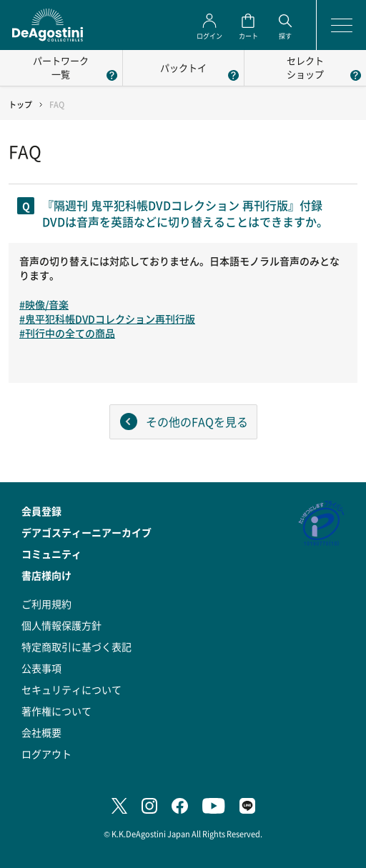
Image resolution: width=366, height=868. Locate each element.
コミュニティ (51, 554)
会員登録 (41, 511)
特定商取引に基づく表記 (76, 647)
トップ (20, 105)
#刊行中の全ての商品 (67, 333)
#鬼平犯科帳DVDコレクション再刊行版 (107, 319)
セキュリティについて (71, 689)
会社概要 (41, 732)
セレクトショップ (305, 67)
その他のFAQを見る (197, 421)
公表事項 (41, 668)
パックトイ (183, 68)
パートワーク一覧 (61, 67)
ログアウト (46, 754)
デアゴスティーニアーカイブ (86, 532)
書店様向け (46, 575)
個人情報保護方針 (61, 625)
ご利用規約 (46, 604)
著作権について (56, 711)
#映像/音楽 (44, 304)
